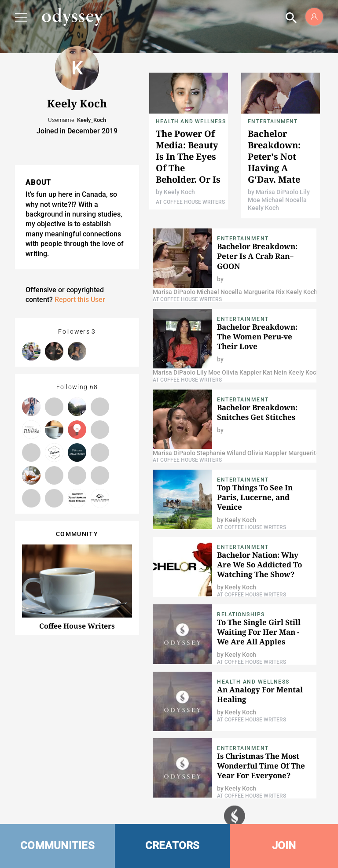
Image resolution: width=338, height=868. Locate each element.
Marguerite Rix (263, 292)
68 (94, 387)
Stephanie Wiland (221, 453)
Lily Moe (208, 372)
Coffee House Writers (77, 626)
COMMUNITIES (57, 846)
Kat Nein (274, 372)
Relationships (241, 614)
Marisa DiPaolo (277, 192)
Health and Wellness (191, 121)
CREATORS (173, 846)
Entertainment (273, 121)
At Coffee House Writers (190, 202)
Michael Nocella (283, 200)
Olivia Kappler (241, 372)
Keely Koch (179, 192)
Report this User (80, 300)
